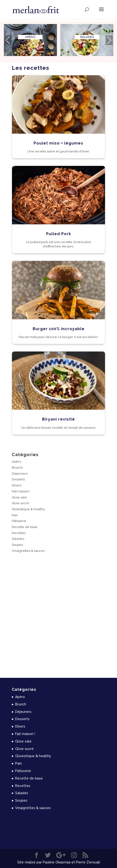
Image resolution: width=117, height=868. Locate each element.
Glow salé (19, 497)
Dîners (17, 485)
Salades (18, 539)
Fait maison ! (21, 491)
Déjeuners (20, 474)
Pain (15, 515)
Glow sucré (20, 503)
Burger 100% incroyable (59, 329)
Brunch (17, 468)
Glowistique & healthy (28, 509)
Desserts (18, 479)
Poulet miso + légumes (58, 143)
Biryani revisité (58, 419)
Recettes (19, 533)
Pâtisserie (19, 521)
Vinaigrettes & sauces (28, 551)
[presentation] (8, 40)
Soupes (17, 545)
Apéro (16, 462)
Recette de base (25, 527)
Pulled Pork (59, 234)
